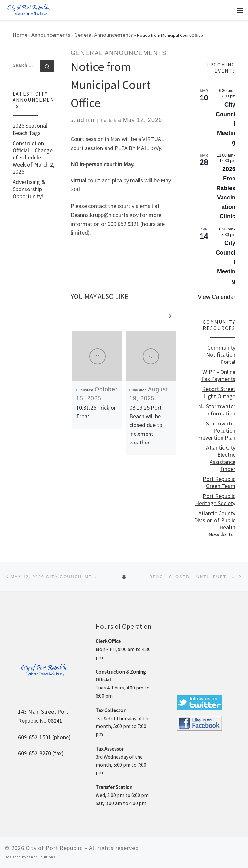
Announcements (51, 35)
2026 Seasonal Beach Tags (30, 129)
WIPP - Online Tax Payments (218, 375)
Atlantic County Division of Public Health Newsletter (215, 524)
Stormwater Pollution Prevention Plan (216, 431)
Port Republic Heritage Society (215, 500)
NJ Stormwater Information (217, 410)
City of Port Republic (54, 848)
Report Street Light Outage (219, 393)
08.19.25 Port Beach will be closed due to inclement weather (146, 425)
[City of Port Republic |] (29, 10)
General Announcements (104, 35)
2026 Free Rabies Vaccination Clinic (226, 193)
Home (20, 35)
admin (86, 120)
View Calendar (217, 297)
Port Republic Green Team (219, 483)
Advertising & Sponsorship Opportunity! (29, 189)
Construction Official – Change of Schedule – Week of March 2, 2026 (33, 158)
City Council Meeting (226, 123)
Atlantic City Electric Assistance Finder (221, 458)
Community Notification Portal (221, 355)
